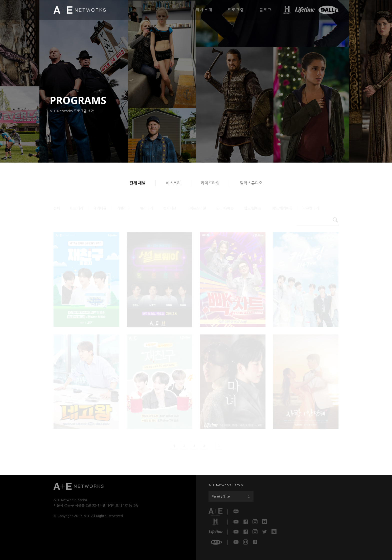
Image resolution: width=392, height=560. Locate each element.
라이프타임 (210, 183)
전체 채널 (137, 183)
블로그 (266, 10)
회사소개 (204, 10)
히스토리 (173, 183)
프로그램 (236, 10)
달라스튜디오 (251, 183)
